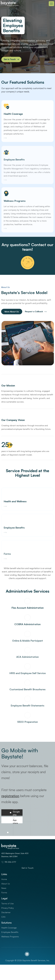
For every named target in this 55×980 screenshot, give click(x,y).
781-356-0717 (9, 862)
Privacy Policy (8, 908)
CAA (3, 917)
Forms (4, 892)
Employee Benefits (10, 932)
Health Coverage (9, 928)
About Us (6, 884)
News (4, 888)
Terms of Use (7, 903)
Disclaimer (6, 912)
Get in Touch (27, 868)
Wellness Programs (10, 937)
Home (4, 879)
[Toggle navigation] (51, 4)
